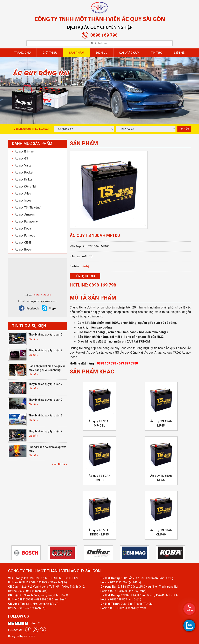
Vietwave (29, 636)
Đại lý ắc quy (129, 53)
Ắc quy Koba (22, 229)
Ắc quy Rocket (23, 173)
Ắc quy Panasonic (25, 222)
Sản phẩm (77, 53)
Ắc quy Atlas (22, 194)
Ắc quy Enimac (23, 152)
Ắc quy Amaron (23, 215)
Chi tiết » (33, 339)
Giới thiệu (50, 53)
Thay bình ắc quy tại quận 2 (45, 335)
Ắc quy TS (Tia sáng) (27, 208)
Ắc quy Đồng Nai (24, 187)
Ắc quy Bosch (22, 250)
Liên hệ (179, 53)
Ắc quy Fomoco (24, 236)
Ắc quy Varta (22, 166)
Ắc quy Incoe (22, 201)
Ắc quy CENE (22, 243)
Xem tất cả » (59, 464)
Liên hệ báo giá (85, 276)
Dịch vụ (102, 53)
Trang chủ (22, 53)
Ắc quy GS (20, 159)
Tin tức (156, 53)
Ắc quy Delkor (22, 180)
